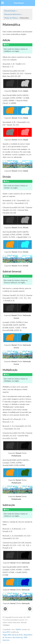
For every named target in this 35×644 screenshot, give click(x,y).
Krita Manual (19, 3)
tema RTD (6, 632)
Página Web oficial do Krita (13, 635)
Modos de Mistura (11, 18)
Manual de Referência (12, 14)
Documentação (10, 11)
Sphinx (18, 629)
